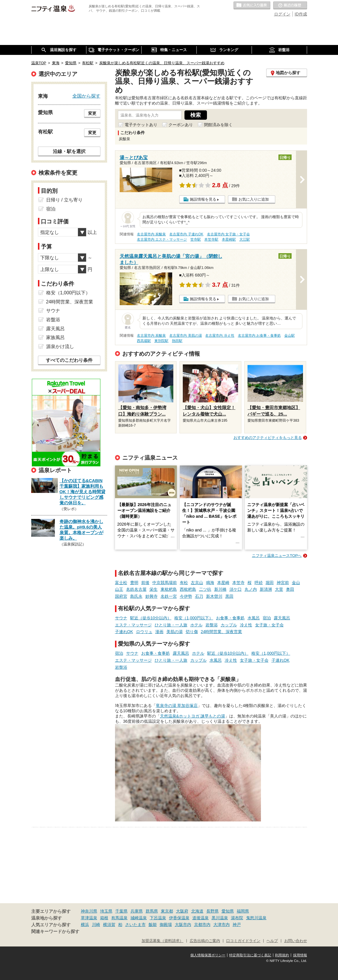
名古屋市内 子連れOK (186, 234)
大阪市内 (183, 925)
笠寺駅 (196, 239)
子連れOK (124, 632)
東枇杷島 (169, 589)
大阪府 (182, 911)
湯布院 (237, 918)
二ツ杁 (205, 589)
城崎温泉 (139, 918)
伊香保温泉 (179, 918)
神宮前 (283, 583)
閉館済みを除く (218, 125)
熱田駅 (177, 341)
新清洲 (266, 589)
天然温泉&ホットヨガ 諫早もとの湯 (192, 716)
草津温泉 (89, 918)
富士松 (121, 583)
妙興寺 (151, 596)
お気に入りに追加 (254, 199)
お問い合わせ (296, 941)
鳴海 (210, 583)
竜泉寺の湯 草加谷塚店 (177, 706)
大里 (279, 589)
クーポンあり (181, 125)
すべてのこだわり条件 (69, 360)
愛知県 (228, 911)
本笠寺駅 (211, 239)
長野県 (212, 911)
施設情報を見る (203, 199)
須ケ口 (236, 589)
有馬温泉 (119, 918)
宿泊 (267, 618)
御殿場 (166, 925)
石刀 (199, 596)
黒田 (229, 596)
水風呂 (254, 618)
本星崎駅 (229, 239)
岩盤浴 (212, 625)
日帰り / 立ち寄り (64, 200)
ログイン (282, 14)
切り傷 (192, 632)
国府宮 (121, 596)
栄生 (154, 589)
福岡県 (243, 911)
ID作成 (301, 14)
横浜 (85, 925)
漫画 (159, 632)
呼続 (259, 583)
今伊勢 (186, 596)
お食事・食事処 (230, 618)
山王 (119, 589)
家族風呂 (55, 337)
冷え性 (246, 625)
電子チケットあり (141, 125)
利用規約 (282, 955)
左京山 (197, 583)
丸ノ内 (251, 589)
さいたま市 (135, 925)
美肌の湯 (175, 632)
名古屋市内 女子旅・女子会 (228, 234)
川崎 (96, 925)
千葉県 (121, 911)
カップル (229, 625)
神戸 (237, 925)
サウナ (121, 618)
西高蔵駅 (144, 341)
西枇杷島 (188, 589)
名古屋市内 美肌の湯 (185, 336)
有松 (184, 583)
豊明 (134, 583)
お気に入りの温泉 (252, 6)
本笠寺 (238, 583)
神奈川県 (89, 911)
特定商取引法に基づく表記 (250, 955)
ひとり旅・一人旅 (171, 625)
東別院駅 (161, 341)
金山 (296, 583)
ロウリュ (144, 632)
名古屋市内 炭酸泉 (151, 234)
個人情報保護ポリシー (208, 955)
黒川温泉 (220, 918)
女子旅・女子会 (269, 625)
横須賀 (109, 925)
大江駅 (245, 239)
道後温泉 (201, 918)
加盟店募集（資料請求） (162, 941)
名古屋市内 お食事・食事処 (259, 336)
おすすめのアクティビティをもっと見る (268, 438)
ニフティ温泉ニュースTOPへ (277, 556)
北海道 (197, 911)
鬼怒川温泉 (256, 918)
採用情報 (300, 955)
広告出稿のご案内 (205, 941)
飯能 (153, 925)
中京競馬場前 (165, 583)
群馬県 (152, 911)
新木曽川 (214, 596)
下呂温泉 (158, 918)
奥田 (290, 589)
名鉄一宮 (169, 596)
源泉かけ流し (60, 346)
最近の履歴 (290, 6)
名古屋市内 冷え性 (220, 336)
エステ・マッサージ (133, 625)
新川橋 (220, 589)
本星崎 (223, 583)
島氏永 (136, 596)
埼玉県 (106, 911)
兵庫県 (137, 911)
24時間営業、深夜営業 (222, 632)
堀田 (270, 583)
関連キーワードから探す (55, 932)
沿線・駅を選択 (69, 151)
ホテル (196, 625)
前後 (145, 583)
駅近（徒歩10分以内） (151, 618)
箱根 (104, 918)
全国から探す (86, 96)
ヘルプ (272, 941)
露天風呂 (282, 618)
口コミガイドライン (243, 941)
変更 (92, 113)
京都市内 (202, 925)
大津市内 (222, 925)
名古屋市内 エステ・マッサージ (162, 239)
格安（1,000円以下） (194, 618)
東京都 (167, 911)
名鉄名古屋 (136, 589)
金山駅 (290, 336)
